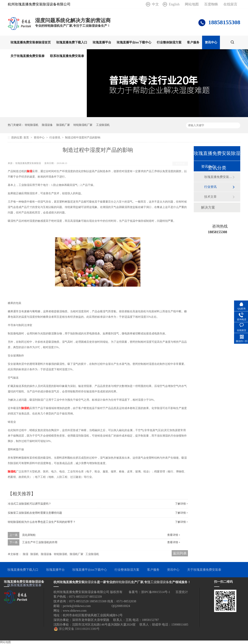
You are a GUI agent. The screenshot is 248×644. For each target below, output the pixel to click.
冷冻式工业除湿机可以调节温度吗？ (29, 504)
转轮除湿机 (32, 125)
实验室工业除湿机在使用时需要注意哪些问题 (35, 513)
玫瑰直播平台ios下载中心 (134, 42)
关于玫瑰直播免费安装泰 (28, 56)
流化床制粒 (29, 535)
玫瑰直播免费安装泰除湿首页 (31, 42)
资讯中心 (211, 42)
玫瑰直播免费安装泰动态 (218, 177)
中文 (155, 4)
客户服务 (193, 42)
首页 (27, 138)
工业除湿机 (103, 125)
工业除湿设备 (160, 582)
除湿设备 (47, 125)
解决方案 (208, 207)
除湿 (29, 171)
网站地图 (192, 4)
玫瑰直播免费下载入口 (72, 42)
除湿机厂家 (63, 125)
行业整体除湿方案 (169, 42)
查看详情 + (174, 535)
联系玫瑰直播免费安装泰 (67, 56)
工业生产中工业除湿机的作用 (40, 542)
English (174, 4)
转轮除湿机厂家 (83, 125)
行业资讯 (55, 138)
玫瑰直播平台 (102, 42)
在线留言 (230, 4)
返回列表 (180, 164)
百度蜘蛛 (211, 4)
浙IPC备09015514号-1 (156, 592)
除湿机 (25, 408)
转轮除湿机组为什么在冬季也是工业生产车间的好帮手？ (42, 522)
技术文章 (210, 197)
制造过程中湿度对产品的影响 (83, 138)
